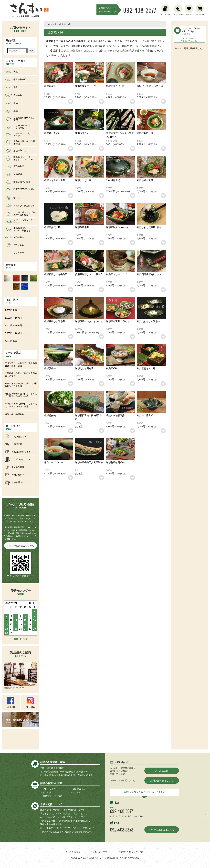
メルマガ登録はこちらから (21, 546)
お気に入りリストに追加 (71, 101)
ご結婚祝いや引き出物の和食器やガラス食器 (21, 375)
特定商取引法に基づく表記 (131, 852)
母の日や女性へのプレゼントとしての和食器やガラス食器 (21, 395)
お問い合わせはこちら (162, 780)
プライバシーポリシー (101, 852)
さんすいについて (74, 852)
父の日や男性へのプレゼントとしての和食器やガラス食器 (21, 405)
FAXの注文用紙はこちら (162, 830)
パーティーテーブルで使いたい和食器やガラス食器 (21, 385)
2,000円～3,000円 (13, 325)
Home (49, 24)
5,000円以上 (11, 341)
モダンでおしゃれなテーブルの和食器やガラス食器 (21, 364)
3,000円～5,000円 (13, 333)
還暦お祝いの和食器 (15, 414)
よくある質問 (162, 771)
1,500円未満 (11, 310)
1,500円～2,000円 (13, 318)
